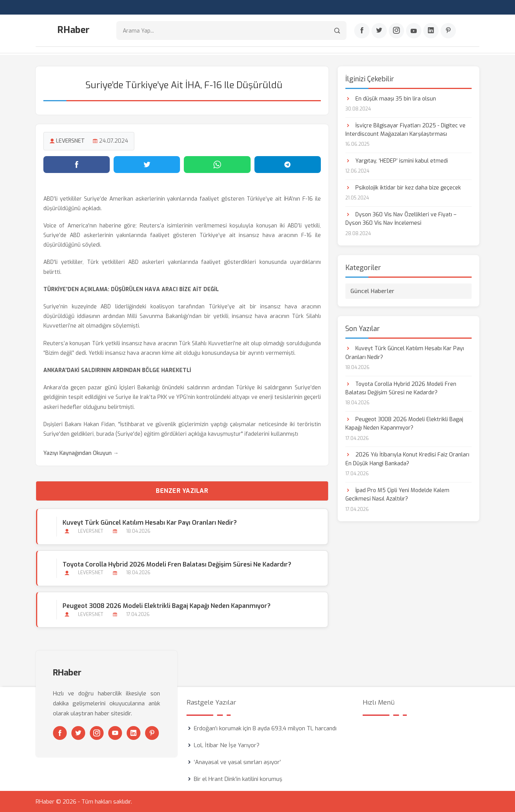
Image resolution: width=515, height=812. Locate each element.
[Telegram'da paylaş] (288, 164)
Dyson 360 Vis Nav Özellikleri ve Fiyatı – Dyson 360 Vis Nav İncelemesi (401, 218)
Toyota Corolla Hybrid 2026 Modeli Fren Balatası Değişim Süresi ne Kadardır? (177, 564)
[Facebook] (362, 31)
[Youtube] (414, 31)
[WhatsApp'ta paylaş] (217, 164)
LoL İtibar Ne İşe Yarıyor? (227, 745)
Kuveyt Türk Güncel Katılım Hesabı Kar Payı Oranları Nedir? (149, 522)
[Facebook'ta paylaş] (77, 164)
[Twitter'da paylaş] (147, 164)
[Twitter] (379, 31)
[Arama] (337, 31)
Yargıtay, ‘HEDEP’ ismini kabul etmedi (397, 160)
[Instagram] (396, 31)
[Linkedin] (431, 31)
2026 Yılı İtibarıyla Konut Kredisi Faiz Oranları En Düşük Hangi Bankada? (407, 459)
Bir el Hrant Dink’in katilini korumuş (238, 779)
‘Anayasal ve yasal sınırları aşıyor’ (237, 762)
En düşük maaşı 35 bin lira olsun (391, 98)
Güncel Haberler (372, 291)
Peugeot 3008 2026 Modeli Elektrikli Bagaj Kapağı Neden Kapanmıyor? (166, 605)
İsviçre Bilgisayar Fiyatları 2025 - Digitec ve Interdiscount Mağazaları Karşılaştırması (405, 129)
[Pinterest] (448, 31)
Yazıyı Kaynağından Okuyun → (81, 453)
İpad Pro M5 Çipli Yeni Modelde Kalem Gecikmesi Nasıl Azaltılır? (397, 494)
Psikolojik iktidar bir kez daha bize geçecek (403, 187)
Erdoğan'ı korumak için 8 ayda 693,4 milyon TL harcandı (265, 728)
